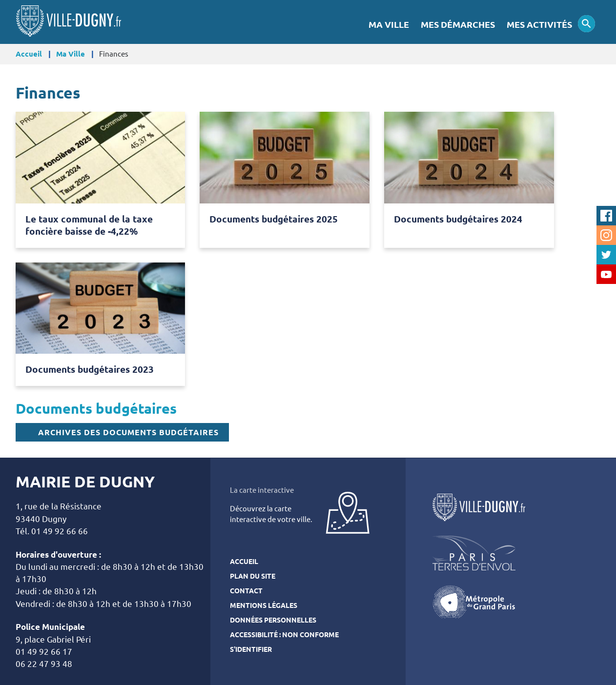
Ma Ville (71, 54)
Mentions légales (264, 605)
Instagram (606, 235)
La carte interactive (262, 490)
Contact (246, 591)
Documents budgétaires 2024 (458, 219)
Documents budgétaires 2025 (274, 219)
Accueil (29, 54)
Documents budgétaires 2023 (90, 369)
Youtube (606, 274)
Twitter (606, 255)
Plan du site (253, 576)
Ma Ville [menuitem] (389, 25)
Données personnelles (273, 620)
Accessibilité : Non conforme (284, 635)
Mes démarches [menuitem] (458, 25)
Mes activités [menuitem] (539, 25)
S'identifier (251, 649)
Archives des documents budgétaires (128, 432)
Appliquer (586, 24)
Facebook (606, 216)
